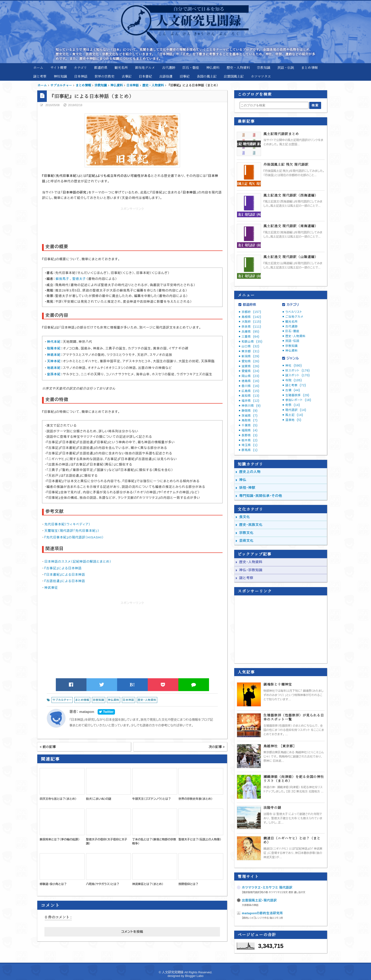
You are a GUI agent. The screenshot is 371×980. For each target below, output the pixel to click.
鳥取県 (250, 420)
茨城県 (250, 416)
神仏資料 (213, 67)
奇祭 (293, 405)
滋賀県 (250, 366)
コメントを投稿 (132, 932)
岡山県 (250, 376)
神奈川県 (251, 406)
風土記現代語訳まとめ (281, 134)
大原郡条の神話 (250, 905)
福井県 (250, 401)
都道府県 (101, 67)
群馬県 (250, 450)
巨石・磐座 (191, 67)
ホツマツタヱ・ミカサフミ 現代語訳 (267, 888)
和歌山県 (252, 342)
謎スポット (297, 375)
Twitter (106, 712)
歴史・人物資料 (238, 67)
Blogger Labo (194, 976)
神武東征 (51, 588)
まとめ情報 (309, 67)
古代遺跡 (169, 67)
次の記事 (217, 747)
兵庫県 (250, 332)
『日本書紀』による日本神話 (65, 575)
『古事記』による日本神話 (63, 568)
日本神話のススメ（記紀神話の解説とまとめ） (78, 562)
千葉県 (250, 425)
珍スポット (297, 371)
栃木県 (250, 440)
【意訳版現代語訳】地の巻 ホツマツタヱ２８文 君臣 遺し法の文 (274, 892)
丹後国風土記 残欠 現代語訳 (286, 164)
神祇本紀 (54, 355)
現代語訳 (296, 410)
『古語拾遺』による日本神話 (65, 581)
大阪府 (251, 322)
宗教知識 (264, 67)
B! (132, 685)
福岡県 (250, 430)
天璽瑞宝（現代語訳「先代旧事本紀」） (72, 531)
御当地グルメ (145, 67)
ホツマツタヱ (261, 76)
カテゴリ (80, 67)
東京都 (250, 351)
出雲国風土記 (234, 76)
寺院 (294, 380)
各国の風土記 (207, 76)
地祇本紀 (54, 368)
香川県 (250, 386)
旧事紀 (185, 76)
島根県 (251, 317)
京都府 (251, 312)
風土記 (294, 415)
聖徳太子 (79, 279)
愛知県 (250, 361)
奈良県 (251, 327)
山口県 (250, 346)
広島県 (250, 391)
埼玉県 (250, 445)
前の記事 (48, 747)
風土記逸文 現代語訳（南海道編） (291, 226)
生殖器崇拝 (297, 395)
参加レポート (298, 400)
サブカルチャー (62, 700)
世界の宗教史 (105, 76)
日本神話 (81, 76)
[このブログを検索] (274, 105)
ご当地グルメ (294, 317)
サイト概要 (59, 67)
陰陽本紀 (54, 348)
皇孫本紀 (54, 374)
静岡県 (250, 411)
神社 (294, 366)
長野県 (250, 435)
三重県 (250, 337)
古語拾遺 (166, 76)
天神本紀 (54, 361)
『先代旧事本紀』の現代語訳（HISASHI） (74, 537)
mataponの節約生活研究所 (262, 913)
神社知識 (60, 76)
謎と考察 (40, 76)
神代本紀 (54, 342)
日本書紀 (145, 76)
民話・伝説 (286, 67)
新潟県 (250, 356)
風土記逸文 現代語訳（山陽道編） (291, 257)
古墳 (293, 390)
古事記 (127, 76)
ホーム (38, 67)
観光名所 (121, 67)
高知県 (250, 396)
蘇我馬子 (62, 279)
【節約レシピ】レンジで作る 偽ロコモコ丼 (262, 918)
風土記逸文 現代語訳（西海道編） (291, 195)
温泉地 (293, 420)
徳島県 (250, 381)
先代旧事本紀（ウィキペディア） (67, 524)
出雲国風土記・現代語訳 (259, 900)
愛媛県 (250, 371)
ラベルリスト (294, 312)
